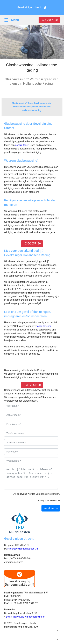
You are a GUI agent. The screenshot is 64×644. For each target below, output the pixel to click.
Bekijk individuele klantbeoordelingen (25, 617)
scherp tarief (22, 145)
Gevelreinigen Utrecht (30, 7)
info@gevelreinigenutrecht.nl (23, 549)
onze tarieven (44, 326)
